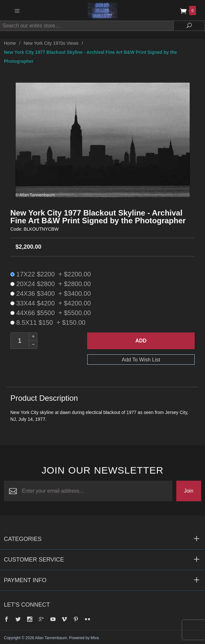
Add (141, 341)
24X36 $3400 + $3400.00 (51, 293)
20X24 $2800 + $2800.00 (51, 284)
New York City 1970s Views (51, 43)
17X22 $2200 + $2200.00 (51, 274)
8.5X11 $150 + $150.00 (48, 322)
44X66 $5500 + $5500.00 (51, 313)
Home (10, 43)
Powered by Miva (84, 638)
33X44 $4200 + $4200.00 (51, 303)
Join (189, 491)
